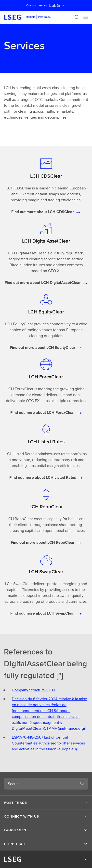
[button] (46, 803)
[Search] (77, 17)
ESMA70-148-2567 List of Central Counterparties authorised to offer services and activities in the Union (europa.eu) (48, 743)
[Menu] (86, 17)
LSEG (57, 5)
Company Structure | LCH (33, 690)
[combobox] (40, 784)
